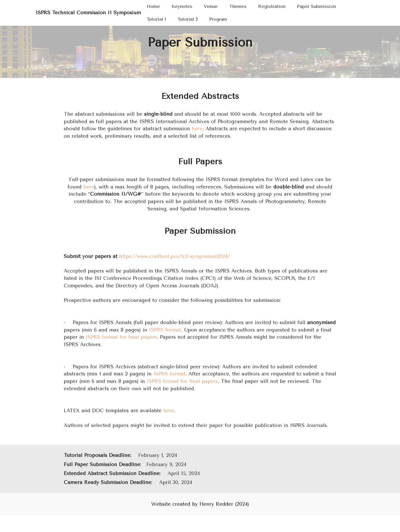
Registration (272, 6)
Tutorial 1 (156, 19)
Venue (211, 6)
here (197, 129)
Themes (238, 6)
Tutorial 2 (188, 19)
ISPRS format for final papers (121, 337)
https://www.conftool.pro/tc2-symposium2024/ (175, 256)
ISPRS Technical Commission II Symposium (88, 13)
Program (218, 19)
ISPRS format (165, 330)
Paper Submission (316, 6)
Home (153, 6)
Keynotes (182, 6)
